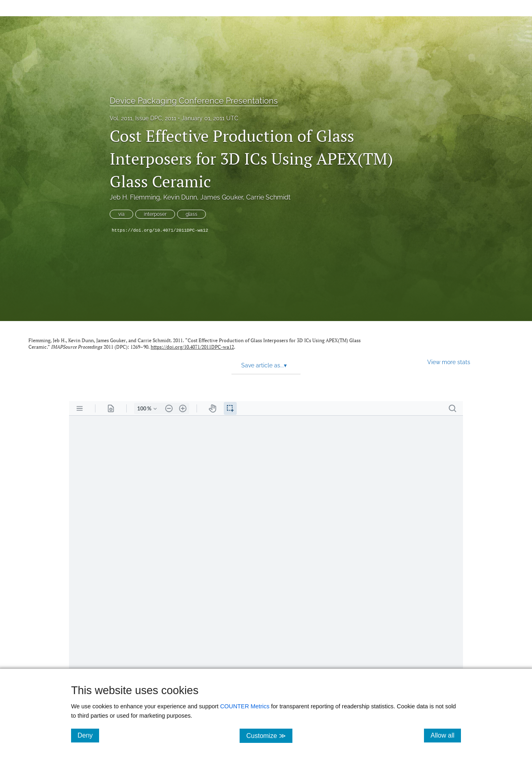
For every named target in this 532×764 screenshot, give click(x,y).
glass (191, 214)
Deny (88, 735)
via (121, 214)
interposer (155, 214)
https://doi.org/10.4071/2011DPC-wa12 (160, 230)
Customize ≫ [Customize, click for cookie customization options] (269, 735)
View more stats (449, 362)
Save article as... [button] (264, 365)
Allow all (446, 735)
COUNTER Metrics (245, 706)
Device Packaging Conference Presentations (194, 101)
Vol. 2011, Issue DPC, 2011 (143, 118)
